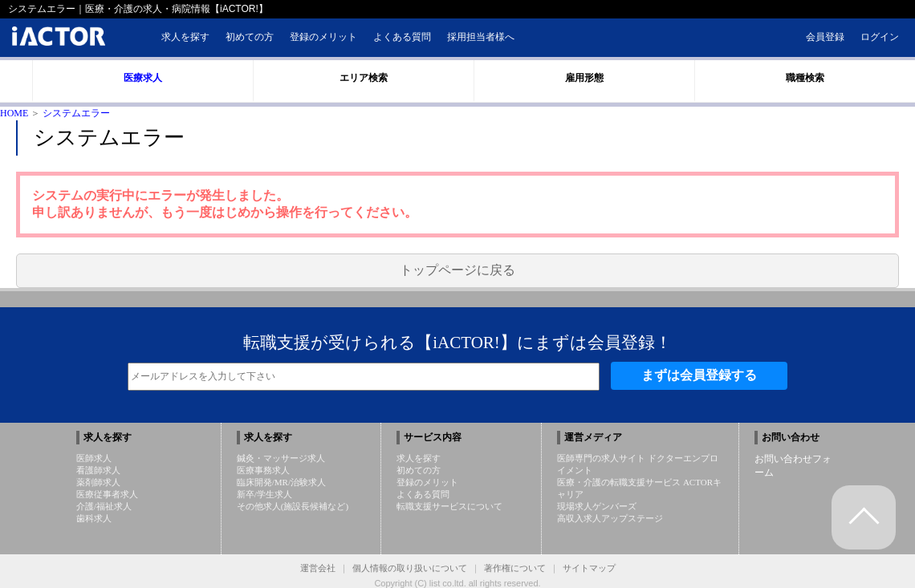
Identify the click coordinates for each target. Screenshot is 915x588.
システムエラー (76, 113)
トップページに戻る (458, 270)
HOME (14, 113)
